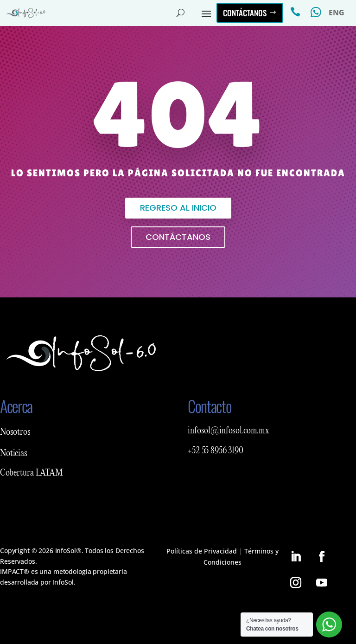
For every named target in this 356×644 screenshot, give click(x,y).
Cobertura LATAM (32, 473)
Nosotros (15, 432)
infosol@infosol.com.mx (229, 431)
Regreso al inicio (178, 208)
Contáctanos (245, 13)
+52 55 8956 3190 (216, 451)
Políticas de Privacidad (202, 551)
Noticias (14, 454)
